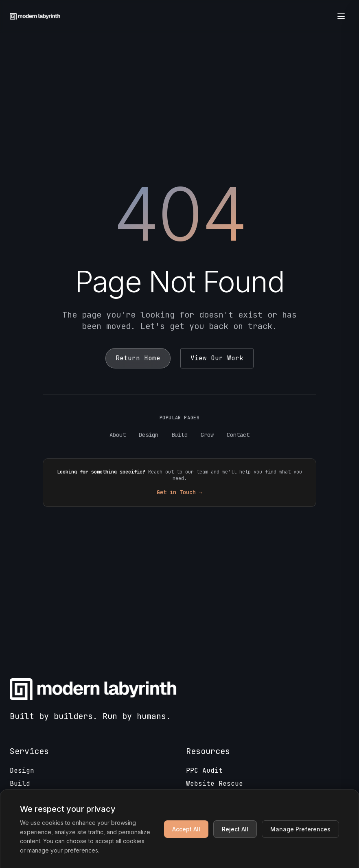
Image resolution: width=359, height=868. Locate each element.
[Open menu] (341, 16)
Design (149, 435)
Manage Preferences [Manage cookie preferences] (300, 829)
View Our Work (217, 358)
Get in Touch (179, 492)
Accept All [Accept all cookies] (186, 829)
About (118, 435)
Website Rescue (215, 784)
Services (29, 751)
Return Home (138, 358)
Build (179, 435)
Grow (207, 435)
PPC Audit (204, 770)
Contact (238, 435)
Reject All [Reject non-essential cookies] (235, 829)
